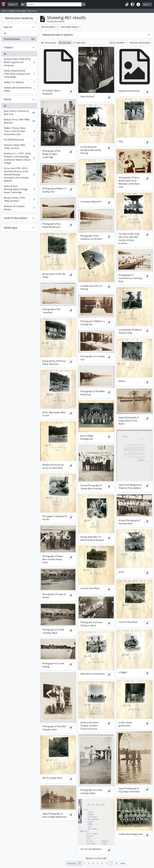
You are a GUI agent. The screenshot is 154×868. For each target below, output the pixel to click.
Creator (8, 47)
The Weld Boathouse (19, 140)
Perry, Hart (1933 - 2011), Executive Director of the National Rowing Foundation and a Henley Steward (19, 175)
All (5, 33)
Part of (8, 27)
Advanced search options (58, 35)
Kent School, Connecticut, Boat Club (19, 113)
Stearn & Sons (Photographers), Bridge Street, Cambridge (19, 189)
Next (123, 863)
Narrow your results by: (19, 18)
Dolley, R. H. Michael (19, 83)
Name (7, 99)
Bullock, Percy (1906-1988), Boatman (19, 121)
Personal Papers (19, 39)
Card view (65, 43)
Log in (146, 4)
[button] (127, 4)
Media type (10, 228)
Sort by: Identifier (117, 43)
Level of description (16, 218)
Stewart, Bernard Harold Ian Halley (19, 89)
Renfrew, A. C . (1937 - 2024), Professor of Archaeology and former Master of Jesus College (19, 158)
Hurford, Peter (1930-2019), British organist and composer (19, 62)
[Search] (54, 4)
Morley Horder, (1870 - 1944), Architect (19, 199)
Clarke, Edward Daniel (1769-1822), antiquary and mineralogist (19, 74)
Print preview (49, 43)
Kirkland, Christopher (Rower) (19, 208)
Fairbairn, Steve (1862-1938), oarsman (19, 147)
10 (116, 863)
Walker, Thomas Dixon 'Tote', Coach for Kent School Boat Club (19, 131)
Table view (79, 43)
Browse (12, 4)
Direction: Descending (140, 43)
